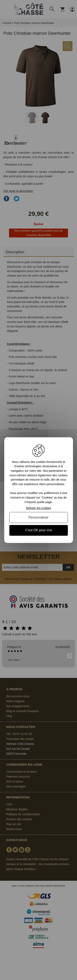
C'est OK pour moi (38, 530)
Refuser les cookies (38, 508)
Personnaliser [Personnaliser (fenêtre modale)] (39, 518)
